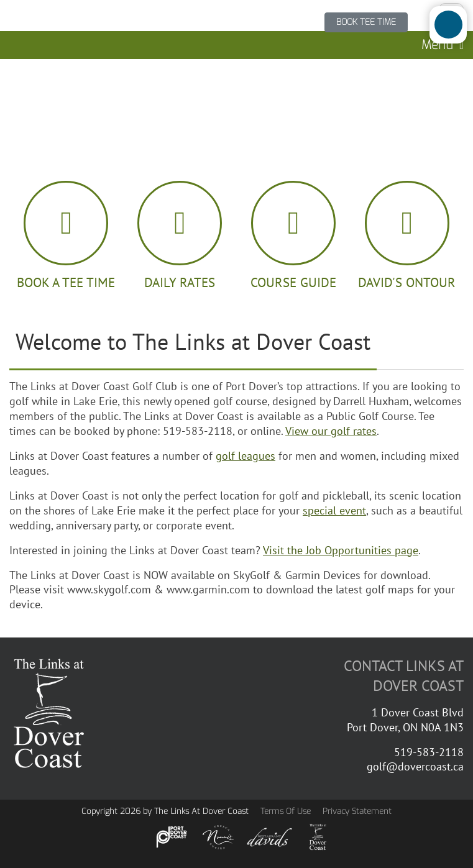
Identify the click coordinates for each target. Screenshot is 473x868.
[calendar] (66, 236)
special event (334, 510)
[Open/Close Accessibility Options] (448, 25)
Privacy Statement (357, 811)
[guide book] (294, 236)
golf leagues (246, 455)
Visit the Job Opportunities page (341, 550)
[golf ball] (180, 236)
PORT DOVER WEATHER (236, 106)
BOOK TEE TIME (366, 22)
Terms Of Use (286, 811)
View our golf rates (331, 431)
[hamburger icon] (407, 236)
